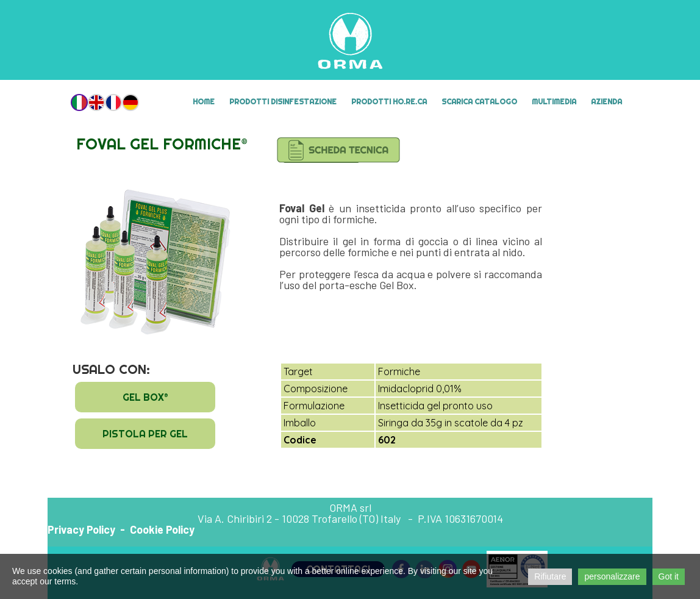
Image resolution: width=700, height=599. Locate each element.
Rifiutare (550, 576)
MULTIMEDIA (554, 102)
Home (204, 102)
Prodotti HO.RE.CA (389, 102)
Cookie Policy (162, 529)
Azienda (606, 102)
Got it (669, 576)
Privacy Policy (81, 529)
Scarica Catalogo (479, 102)
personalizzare (612, 576)
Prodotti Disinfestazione (283, 102)
